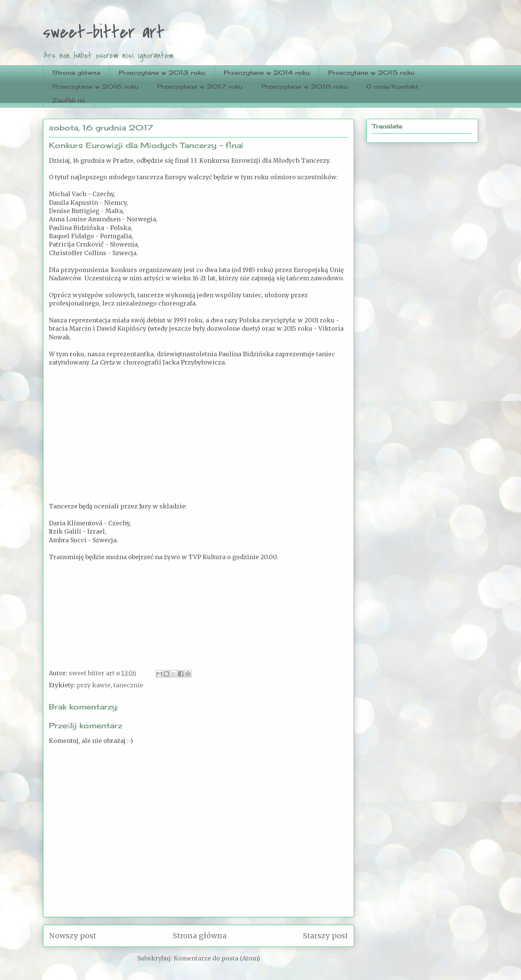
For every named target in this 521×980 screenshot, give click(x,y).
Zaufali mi (69, 100)
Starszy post (326, 936)
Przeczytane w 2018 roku (304, 86)
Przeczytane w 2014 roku (267, 73)
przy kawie (94, 685)
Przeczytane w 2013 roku (162, 73)
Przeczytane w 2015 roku (371, 73)
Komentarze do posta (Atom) (217, 958)
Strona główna (76, 73)
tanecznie (128, 685)
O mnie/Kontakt (392, 86)
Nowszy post (73, 936)
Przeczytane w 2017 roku (200, 86)
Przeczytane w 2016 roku (95, 86)
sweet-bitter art (104, 32)
